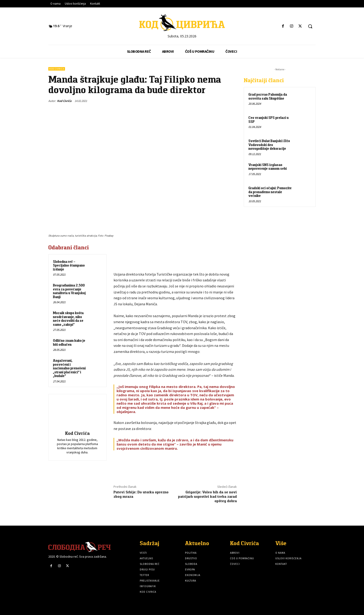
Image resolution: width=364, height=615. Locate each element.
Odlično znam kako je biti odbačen (69, 342)
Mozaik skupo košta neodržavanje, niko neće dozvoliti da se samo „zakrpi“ (68, 319)
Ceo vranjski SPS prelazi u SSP (268, 120)
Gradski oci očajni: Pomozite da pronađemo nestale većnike (270, 192)
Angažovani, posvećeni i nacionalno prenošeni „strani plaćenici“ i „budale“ (69, 368)
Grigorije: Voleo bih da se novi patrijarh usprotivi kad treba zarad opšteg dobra (207, 496)
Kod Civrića (57, 69)
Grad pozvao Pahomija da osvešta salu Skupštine (268, 96)
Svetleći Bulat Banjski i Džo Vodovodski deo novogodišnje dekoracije (269, 145)
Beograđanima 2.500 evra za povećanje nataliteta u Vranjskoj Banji (69, 291)
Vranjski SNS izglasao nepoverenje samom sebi (268, 167)
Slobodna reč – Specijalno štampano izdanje (69, 265)
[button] (310, 26)
